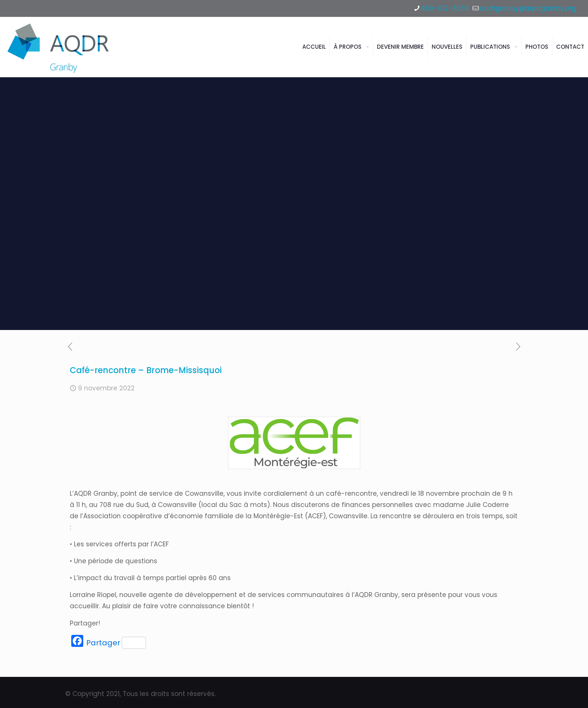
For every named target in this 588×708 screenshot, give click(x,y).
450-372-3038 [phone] (445, 8)
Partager (116, 643)
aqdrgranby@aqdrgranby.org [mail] (528, 8)
